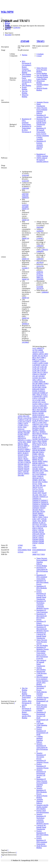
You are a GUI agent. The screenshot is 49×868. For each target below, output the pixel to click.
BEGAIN (26, 416)
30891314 (40, 277)
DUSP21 (43, 385)
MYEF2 (45, 434)
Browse (7, 23)
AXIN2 (20, 416)
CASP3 (35, 363)
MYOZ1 (35, 435)
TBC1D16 (36, 486)
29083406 (40, 227)
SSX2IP (20, 455)
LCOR (40, 422)
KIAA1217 (36, 419)
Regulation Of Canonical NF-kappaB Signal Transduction (41, 122)
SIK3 (34, 473)
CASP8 (46, 363)
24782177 (40, 274)
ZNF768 (26, 472)
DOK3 (46, 384)
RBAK (28, 451)
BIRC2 (44, 358)
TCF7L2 (35, 489)
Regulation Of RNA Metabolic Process (42, 588)
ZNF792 (21, 473)
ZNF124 (39, 526)
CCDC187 (43, 369)
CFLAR (35, 376)
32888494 (40, 246)
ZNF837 (27, 473)
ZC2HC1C (42, 523)
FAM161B (36, 393)
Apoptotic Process (42, 102)
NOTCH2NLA (23, 447)
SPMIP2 (35, 480)
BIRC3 (35, 359)
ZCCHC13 (21, 462)
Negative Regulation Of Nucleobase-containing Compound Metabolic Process (43, 819)
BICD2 (20, 418)
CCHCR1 (43, 371)
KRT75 (35, 422)
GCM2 (38, 400)
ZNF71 (20, 472)
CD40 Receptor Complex (42, 674)
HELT (46, 408)
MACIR (45, 426)
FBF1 (34, 395)
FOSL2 (45, 395)
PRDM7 (43, 450)
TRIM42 (41, 515)
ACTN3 (35, 350)
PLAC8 (44, 445)
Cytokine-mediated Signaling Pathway (40, 739)
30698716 (25, 209)
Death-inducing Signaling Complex (42, 694)
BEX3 (39, 358)
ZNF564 (42, 534)
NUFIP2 (35, 439)
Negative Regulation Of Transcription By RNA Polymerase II (42, 747)
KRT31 (26, 435)
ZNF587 (35, 537)
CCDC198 (36, 371)
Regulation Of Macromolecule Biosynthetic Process (42, 617)
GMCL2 (41, 404)
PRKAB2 (35, 452)
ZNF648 (25, 41)
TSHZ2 (40, 517)
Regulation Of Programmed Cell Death (42, 701)
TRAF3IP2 (36, 511)
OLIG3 (46, 439)
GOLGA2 (21, 429)
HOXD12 (41, 415)
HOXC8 (35, 415)
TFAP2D (41, 491)
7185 (34, 545)
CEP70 (26, 423)
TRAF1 (41, 41)
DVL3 (26, 425)
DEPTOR (42, 382)
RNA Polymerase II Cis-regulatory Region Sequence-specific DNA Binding (27, 67)
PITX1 (45, 443)
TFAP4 (35, 493)
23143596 (40, 276)
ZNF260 (21, 464)
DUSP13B (36, 385)
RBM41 (41, 458)
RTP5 (39, 465)
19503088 (40, 279)
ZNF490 (35, 532)
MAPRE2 (36, 430)
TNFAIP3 (36, 497)
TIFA (41, 495)
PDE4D (44, 441)
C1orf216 (41, 359)
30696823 (25, 324)
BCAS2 (41, 356)
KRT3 (46, 421)
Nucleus (25, 55)
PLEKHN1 (36, 447)
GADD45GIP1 (37, 396)
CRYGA (40, 380)
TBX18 (35, 487)
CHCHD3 (41, 376)
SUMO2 (45, 482)
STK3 (40, 482)
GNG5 (46, 404)
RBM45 (35, 460)
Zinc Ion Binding (25, 92)
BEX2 (34, 358)
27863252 (45, 250)
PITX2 (35, 445)
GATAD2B (42, 398)
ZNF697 (35, 543)
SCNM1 (41, 467)
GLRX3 (35, 404)
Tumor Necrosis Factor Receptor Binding (42, 70)
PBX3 (39, 441)
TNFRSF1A (36, 504)
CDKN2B (43, 374)
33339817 (25, 268)
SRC (44, 480)
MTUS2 (20, 446)
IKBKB (35, 417)
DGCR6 (35, 384)
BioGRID (8, 35)
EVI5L (20, 427)
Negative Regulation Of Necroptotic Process (41, 756)
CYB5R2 (35, 382)
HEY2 (34, 409)
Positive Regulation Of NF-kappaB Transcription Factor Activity (41, 130)
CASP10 (43, 361)
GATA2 (35, 398)
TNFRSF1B (45, 504)
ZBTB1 (44, 521)
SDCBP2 (35, 469)
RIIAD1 (35, 461)
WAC (39, 521)
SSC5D (35, 482)
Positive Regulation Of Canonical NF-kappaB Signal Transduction (41, 595)
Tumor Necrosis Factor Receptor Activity (42, 642)
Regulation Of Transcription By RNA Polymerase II (27, 129)
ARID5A (35, 354)
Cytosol (39, 56)
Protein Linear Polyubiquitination (43, 811)
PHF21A (35, 443)
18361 (20, 548)
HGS (39, 409)
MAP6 (42, 428)
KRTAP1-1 (21, 436)
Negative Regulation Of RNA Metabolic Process (42, 791)
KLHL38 (35, 421)
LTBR (40, 426)
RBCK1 (35, 458)
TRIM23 (40, 513)
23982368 (25, 188)
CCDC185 (36, 369)
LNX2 (46, 424)
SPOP (40, 480)
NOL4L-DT (36, 437)
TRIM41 (21, 460)
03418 (34, 548)
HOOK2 (21, 433)
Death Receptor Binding (42, 847)
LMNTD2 (36, 424)
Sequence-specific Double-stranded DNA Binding (42, 807)
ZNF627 (41, 537)
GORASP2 (43, 406)
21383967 (40, 238)
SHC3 (42, 471)
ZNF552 (27, 468)
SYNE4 (26, 455)
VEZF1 (35, 521)
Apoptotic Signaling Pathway (40, 801)
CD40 (34, 372)
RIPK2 (45, 461)
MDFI (29, 442)
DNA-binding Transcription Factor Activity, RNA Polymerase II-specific (27, 79)
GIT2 (39, 402)
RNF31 (35, 465)
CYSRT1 (21, 425)
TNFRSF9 (36, 508)
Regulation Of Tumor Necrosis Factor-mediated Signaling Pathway (42, 783)
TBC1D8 (43, 486)
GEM (43, 400)
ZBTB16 (35, 523)
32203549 (25, 175)
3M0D (35, 554)
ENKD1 (42, 389)
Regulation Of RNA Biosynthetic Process (43, 582)
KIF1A (42, 419)
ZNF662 (41, 539)
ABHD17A (40, 348)
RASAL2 (35, 456)
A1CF (34, 348)
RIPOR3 (35, 463)
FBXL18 (39, 395)
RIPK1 (40, 461)
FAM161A (42, 391)
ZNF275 (27, 464)
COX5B (35, 378)
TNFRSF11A (44, 497)
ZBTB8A (27, 460)
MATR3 (42, 430)
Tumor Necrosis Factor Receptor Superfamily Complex (42, 708)
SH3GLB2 (42, 469)
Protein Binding (25, 88)
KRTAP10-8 (22, 438)
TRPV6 (35, 517)
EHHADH (36, 389)
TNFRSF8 (43, 506)
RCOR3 (41, 460)
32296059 (40, 231)
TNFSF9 (42, 508)
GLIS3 (44, 402)
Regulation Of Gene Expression (42, 611)
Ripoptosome (41, 671)
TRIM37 (35, 515)
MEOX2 (21, 444)
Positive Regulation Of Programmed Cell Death (42, 732)
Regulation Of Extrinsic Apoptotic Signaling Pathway (41, 145)
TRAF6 (43, 511)
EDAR (44, 387)
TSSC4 (45, 517)
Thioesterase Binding (41, 82)
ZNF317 (21, 466)
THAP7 (44, 493)
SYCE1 (35, 484)
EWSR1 (35, 391)
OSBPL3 (27, 449)
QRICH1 (41, 454)
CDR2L (20, 423)
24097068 (25, 194)
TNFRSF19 (44, 502)
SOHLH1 (40, 476)
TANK (40, 484)
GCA (34, 400)
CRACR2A (42, 378)
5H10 (43, 554)
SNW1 (35, 476)
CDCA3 (39, 372)
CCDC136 (21, 422)
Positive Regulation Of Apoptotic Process (42, 766)
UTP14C (44, 519)
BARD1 (35, 356)
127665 (20, 545)
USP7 (38, 519)
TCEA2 (40, 487)
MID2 (26, 444)
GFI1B (35, 402)
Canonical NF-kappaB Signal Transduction (41, 827)
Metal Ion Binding (25, 96)
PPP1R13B (36, 450)
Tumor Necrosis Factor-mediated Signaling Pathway (42, 111)
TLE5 (45, 495)
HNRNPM (43, 411)
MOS (34, 434)
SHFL (46, 471)
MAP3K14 (36, 428)
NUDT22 (21, 449)
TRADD (35, 510)
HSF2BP (27, 433)
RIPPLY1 (42, 463)
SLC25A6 (36, 474)
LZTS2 (20, 442)
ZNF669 (35, 541)
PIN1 (40, 443)
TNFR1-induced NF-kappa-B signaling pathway (42, 160)
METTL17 (36, 432)
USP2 (34, 519)
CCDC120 (28, 420)
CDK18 (45, 372)
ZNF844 (41, 543)
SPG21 (41, 478)
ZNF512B (36, 534)
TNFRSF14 (36, 500)
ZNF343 (27, 466)
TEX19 (20, 457)
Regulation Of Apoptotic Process (42, 116)
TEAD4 (35, 491)
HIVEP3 (44, 409)
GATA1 (45, 396)
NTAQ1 (43, 437)
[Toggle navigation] (2, 18)
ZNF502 (41, 532)
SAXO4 (35, 467)
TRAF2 (26, 459)
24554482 (25, 342)
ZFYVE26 (43, 524)
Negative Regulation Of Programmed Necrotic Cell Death (41, 773)
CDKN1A (36, 374)
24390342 (40, 272)
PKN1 (39, 445)
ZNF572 (35, 536)
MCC (25, 442)
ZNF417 (35, 530)
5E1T (39, 554)
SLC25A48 (40, 473)
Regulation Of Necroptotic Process (41, 688)
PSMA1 (42, 452)
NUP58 (41, 439)
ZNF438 (21, 468)
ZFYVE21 (36, 524)
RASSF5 (42, 456)
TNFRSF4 (36, 506)
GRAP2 (35, 408)
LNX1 (42, 424)
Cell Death (40, 723)
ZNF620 (21, 470)
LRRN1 (35, 426)
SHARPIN (36, 471)
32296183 (16, 28)
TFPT (39, 493)
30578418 (40, 263)
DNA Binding (26, 85)
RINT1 (20, 453)
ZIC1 (34, 526)
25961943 (25, 196)
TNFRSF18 (36, 502)
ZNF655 (27, 470)
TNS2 (25, 457)
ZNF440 (41, 530)
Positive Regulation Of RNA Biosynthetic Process (43, 834)
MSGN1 (39, 434)
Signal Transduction (41, 105)
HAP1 (29, 431)
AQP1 (42, 352)
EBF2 (40, 387)
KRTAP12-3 (22, 440)
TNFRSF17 (44, 500)
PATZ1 (35, 441)
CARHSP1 (36, 361)
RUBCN (26, 453)
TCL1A (41, 489)
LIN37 (45, 422)
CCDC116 (44, 365)
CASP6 (40, 363)
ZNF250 (28, 462)
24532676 (40, 288)
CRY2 (34, 380)
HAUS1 (41, 408)
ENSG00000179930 (24, 550)
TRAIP (35, 513)
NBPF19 (26, 446)
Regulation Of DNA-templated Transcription (27, 122)
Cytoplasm (40, 54)
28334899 (25, 207)
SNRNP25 (43, 474)
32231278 (40, 266)
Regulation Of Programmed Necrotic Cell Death (41, 715)
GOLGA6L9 (22, 431)
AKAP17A (36, 352)
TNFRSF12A (37, 499)
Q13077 (35, 552)
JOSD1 (40, 417)
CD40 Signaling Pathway (42, 726)
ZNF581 (41, 536)
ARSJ (46, 354)
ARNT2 (41, 354)
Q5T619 (20, 552)
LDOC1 (29, 440)
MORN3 (43, 432)
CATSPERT (36, 365)
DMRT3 (41, 384)
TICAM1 (35, 495)
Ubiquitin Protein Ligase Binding (42, 78)
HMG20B (36, 411)
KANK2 (21, 435)
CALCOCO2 (27, 418)
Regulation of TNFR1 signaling (42, 155)
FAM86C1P (44, 393)
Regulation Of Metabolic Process (43, 648)
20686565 (25, 198)
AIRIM (40, 350)
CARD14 (21, 420)
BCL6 (46, 356)
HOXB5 (41, 413)
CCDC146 (43, 367)
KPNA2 (41, 421)
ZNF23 (35, 528)
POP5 (43, 448)
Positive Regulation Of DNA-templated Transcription (42, 841)
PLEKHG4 (21, 451)
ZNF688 (41, 541)
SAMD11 (45, 465)
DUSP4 (35, 387)
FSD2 (25, 427)
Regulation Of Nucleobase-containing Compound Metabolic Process (43, 605)
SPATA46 (36, 478)
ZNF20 (45, 526)
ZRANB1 (21, 475)
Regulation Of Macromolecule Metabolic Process (43, 629)
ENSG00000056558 (39, 550)
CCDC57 (28, 422)
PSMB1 (35, 454)
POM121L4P (37, 448)
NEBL (41, 435)
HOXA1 (35, 413)
